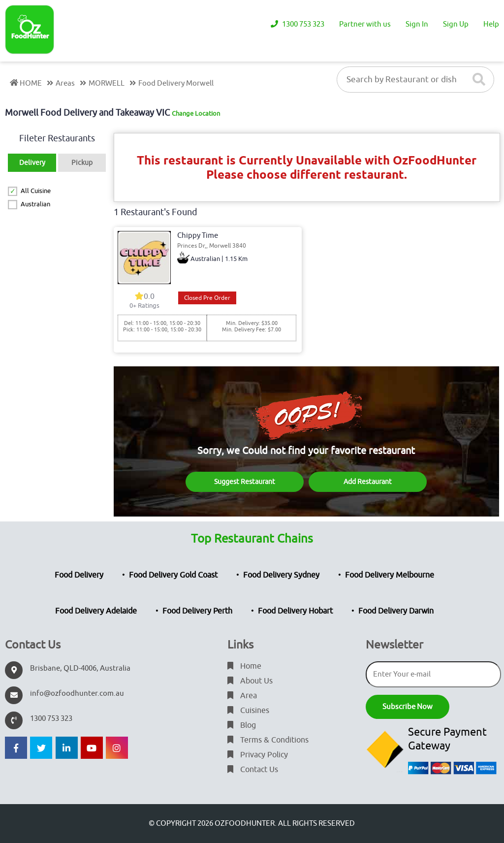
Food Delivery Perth (197, 611)
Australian (35, 204)
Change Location (196, 113)
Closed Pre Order (207, 298)
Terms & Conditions (268, 740)
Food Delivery (79, 575)
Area (242, 696)
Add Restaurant (368, 482)
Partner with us (365, 24)
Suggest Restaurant (245, 482)
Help (491, 24)
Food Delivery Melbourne (390, 575)
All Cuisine (36, 191)
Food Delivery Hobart (295, 611)
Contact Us (253, 770)
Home (244, 666)
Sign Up (456, 24)
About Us (250, 681)
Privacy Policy (258, 755)
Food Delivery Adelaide (96, 611)
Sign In (417, 24)
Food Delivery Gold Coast (173, 575)
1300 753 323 (298, 24)
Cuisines (248, 711)
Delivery (32, 163)
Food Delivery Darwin (396, 611)
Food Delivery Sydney (281, 575)
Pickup (82, 163)
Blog (242, 725)
